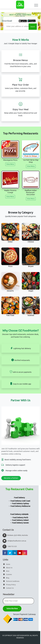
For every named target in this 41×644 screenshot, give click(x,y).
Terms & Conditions (11, 581)
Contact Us (8, 588)
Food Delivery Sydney (20, 504)
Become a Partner (11, 478)
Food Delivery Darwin (20, 523)
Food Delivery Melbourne (20, 506)
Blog (6, 578)
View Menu (10, 164)
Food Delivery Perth (20, 518)
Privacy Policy (9, 585)
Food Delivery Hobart (20, 520)
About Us (8, 568)
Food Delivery (19, 498)
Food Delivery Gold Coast (20, 501)
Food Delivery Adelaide (19, 514)
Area (6, 571)
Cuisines (7, 575)
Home (7, 564)
